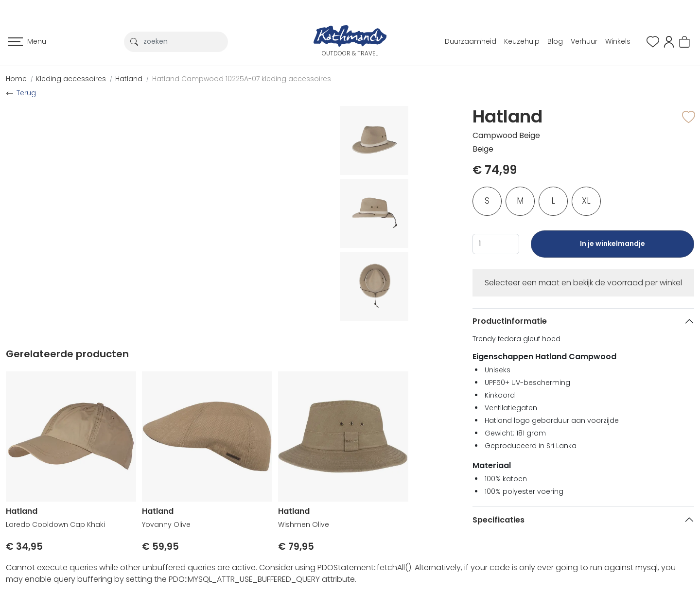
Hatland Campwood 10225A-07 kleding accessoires (242, 79)
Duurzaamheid (471, 41)
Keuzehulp (522, 41)
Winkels (618, 41)
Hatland (129, 79)
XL (586, 201)
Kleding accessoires (71, 79)
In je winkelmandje (612, 248)
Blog (555, 41)
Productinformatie (510, 321)
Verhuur (584, 41)
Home (16, 79)
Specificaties (499, 520)
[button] (669, 41)
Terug (26, 93)
